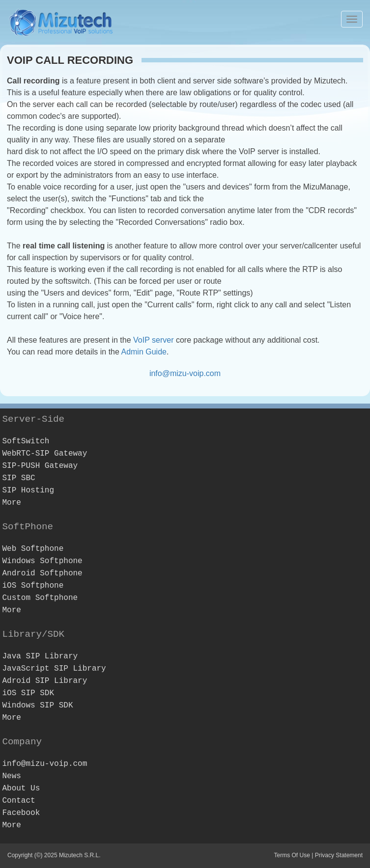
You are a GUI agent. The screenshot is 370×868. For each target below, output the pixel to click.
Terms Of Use (292, 855)
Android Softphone (42, 573)
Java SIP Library (40, 656)
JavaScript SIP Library (54, 669)
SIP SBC (18, 478)
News (11, 776)
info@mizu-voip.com (185, 373)
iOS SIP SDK (28, 693)
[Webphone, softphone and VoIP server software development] (61, 21)
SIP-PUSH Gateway (40, 466)
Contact (18, 801)
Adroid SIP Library (44, 681)
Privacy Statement (339, 855)
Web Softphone (33, 549)
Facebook (21, 813)
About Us (21, 788)
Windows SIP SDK (37, 705)
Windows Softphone (42, 561)
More (11, 503)
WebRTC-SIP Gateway (44, 454)
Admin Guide (144, 352)
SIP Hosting (28, 490)
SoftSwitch (26, 441)
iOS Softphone (33, 586)
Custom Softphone (40, 598)
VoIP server (153, 340)
